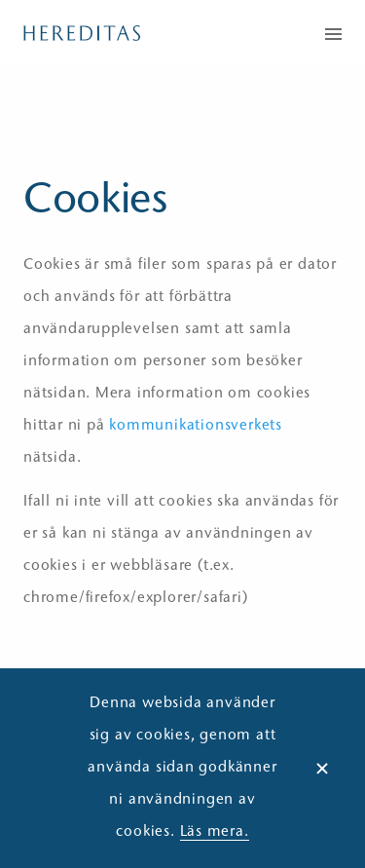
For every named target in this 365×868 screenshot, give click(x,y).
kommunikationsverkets (196, 426)
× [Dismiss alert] (322, 769)
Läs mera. (215, 832)
